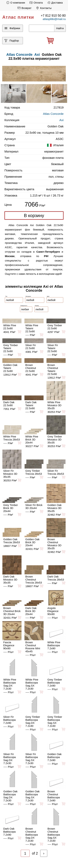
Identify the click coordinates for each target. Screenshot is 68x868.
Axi (37, 55)
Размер (37, 306)
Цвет (48, 296)
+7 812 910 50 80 (53, 16)
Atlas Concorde (53, 114)
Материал (28, 296)
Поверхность (24, 306)
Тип (6, 296)
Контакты (43, 8)
